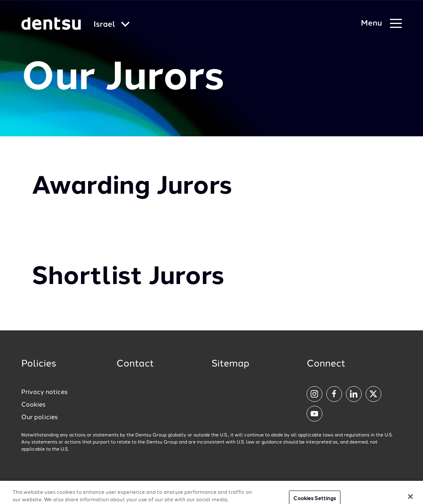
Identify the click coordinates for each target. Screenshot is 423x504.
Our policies (40, 418)
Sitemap (230, 364)
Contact (135, 364)
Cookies (33, 405)
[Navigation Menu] (381, 24)
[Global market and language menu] (112, 25)
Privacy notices (44, 392)
